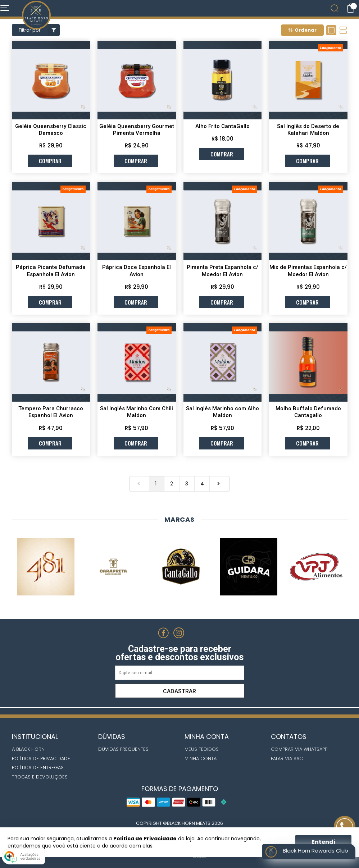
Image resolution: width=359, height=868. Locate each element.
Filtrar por (39, 30)
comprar (50, 161)
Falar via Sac (287, 759)
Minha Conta (201, 759)
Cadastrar (179, 691)
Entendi (323, 842)
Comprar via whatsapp (299, 749)
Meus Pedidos (202, 749)
